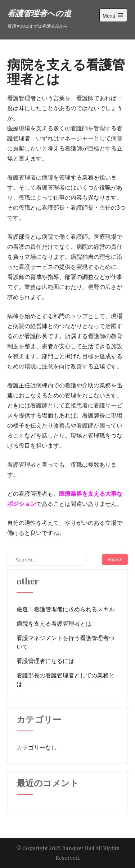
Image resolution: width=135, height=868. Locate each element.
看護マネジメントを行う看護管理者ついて (66, 642)
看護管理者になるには (45, 661)
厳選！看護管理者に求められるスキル (66, 609)
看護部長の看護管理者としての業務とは (66, 680)
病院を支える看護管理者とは (54, 624)
